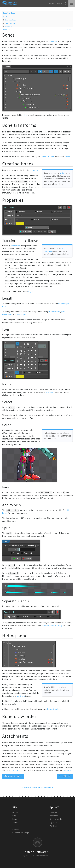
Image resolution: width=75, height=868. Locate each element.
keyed (67, 156)
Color (7, 425)
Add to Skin (12, 505)
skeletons (53, 41)
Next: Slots (65, 776)
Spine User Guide (9, 13)
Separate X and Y (16, 601)
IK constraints (54, 312)
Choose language (21, 833)
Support (16, 822)
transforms (15, 246)
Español (52, 4)
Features (53, 812)
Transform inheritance (20, 240)
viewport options (54, 709)
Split (6, 528)
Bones (5, 16)
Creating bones (10, 23)
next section (18, 770)
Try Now (53, 822)
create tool (35, 170)
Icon (6, 329)
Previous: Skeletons (13, 776)
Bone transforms (11, 20)
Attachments (15, 736)
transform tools (47, 156)
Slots (69, 29)
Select (7, 402)
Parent (8, 487)
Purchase (53, 826)
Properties (8, 27)
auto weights (21, 314)
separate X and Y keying (52, 625)
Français (60, 4)
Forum (15, 819)
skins (25, 115)
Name (7, 384)
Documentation (56, 819)
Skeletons (6, 29)
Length (8, 298)
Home (15, 812)
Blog (14, 816)
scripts (63, 173)
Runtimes (54, 816)
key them (21, 696)
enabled (49, 392)
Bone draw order (19, 716)
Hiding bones (16, 636)
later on (67, 770)
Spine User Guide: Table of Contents (37, 787)
